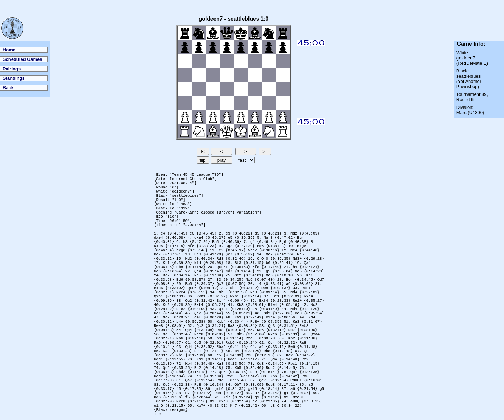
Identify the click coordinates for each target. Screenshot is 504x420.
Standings (14, 78)
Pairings (12, 69)
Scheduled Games (23, 59)
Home (9, 50)
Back (8, 88)
